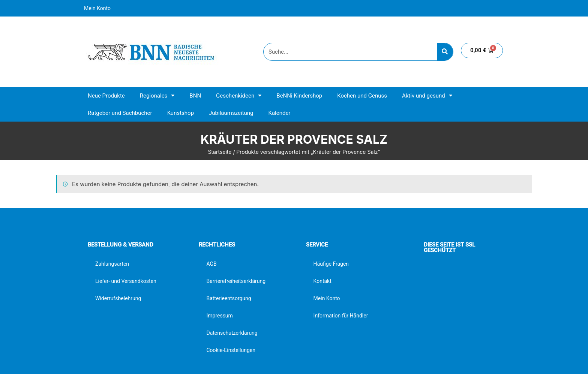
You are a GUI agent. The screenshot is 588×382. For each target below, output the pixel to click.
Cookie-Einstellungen (231, 350)
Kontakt (322, 281)
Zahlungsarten (112, 264)
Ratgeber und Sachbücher (120, 113)
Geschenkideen (239, 95)
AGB (211, 264)
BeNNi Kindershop (299, 96)
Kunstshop (181, 113)
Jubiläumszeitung (231, 113)
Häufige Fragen (331, 264)
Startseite (220, 152)
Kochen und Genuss (362, 96)
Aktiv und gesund (427, 95)
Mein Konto (97, 8)
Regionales (157, 95)
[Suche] (445, 52)
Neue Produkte (106, 96)
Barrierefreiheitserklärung (236, 281)
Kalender (279, 113)
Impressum (219, 316)
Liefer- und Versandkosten (126, 281)
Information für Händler (341, 316)
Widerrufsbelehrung (118, 298)
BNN (195, 96)
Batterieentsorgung (229, 298)
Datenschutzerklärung (232, 333)
